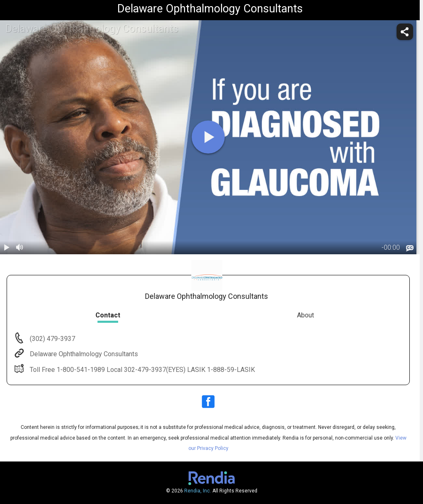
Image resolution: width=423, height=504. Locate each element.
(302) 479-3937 (52, 339)
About (305, 315)
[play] (208, 137)
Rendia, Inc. (198, 491)
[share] (405, 32)
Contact (108, 315)
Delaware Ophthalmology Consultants (83, 354)
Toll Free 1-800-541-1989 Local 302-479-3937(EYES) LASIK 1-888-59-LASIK (141, 370)
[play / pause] (7, 248)
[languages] (410, 248)
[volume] (20, 248)
